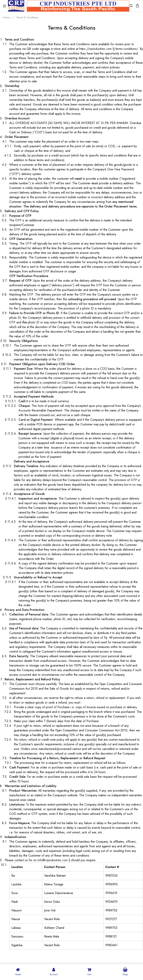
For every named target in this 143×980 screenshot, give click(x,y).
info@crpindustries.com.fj (54, 860)
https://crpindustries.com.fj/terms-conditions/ (109, 49)
